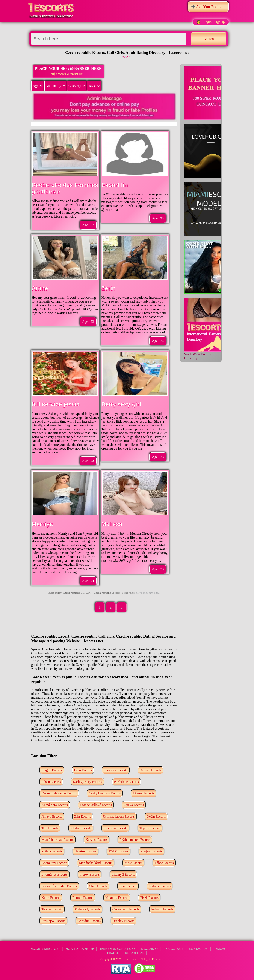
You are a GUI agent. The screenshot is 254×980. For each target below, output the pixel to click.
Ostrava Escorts (150, 770)
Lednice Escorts (160, 886)
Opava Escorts (134, 805)
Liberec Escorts (144, 793)
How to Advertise (80, 949)
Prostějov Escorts (53, 921)
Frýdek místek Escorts (135, 840)
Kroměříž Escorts (115, 828)
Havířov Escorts (86, 851)
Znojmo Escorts (151, 851)
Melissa (112, 524)
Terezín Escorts (52, 909)
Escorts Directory (45, 949)
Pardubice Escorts (126, 782)
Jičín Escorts (128, 886)
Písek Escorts (149, 898)
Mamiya (42, 524)
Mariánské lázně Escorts (96, 863)
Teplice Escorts (150, 828)
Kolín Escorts (51, 898)
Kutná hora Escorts (55, 805)
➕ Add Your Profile (206, 7)
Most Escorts (133, 863)
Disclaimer (150, 949)
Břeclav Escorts (123, 921)
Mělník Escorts (52, 851)
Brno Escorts (83, 770)
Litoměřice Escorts (54, 874)
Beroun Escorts (83, 898)
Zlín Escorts (83, 816)
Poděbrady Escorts (88, 909)
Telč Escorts (50, 828)
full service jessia (56, 404)
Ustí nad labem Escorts (119, 816)
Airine (40, 288)
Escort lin (115, 185)
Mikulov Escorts (117, 898)
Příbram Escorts (162, 909)
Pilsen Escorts (51, 782)
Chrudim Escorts (89, 921)
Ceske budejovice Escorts (59, 793)
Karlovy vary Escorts (88, 782)
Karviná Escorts (97, 840)
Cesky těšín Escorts (126, 909)
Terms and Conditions (118, 949)
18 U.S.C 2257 (174, 949)
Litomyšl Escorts (123, 874)
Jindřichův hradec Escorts (59, 886)
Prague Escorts (52, 770)
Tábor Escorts (164, 863)
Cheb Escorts (98, 886)
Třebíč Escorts (119, 851)
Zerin (109, 288)
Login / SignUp (214, 22)
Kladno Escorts (81, 828)
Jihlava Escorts (52, 816)
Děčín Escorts (156, 816)
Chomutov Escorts (54, 863)
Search (209, 39)
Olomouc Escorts (116, 770)
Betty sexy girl (121, 404)
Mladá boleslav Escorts (57, 840)
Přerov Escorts (90, 874)
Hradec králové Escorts (96, 805)
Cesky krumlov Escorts (105, 793)
